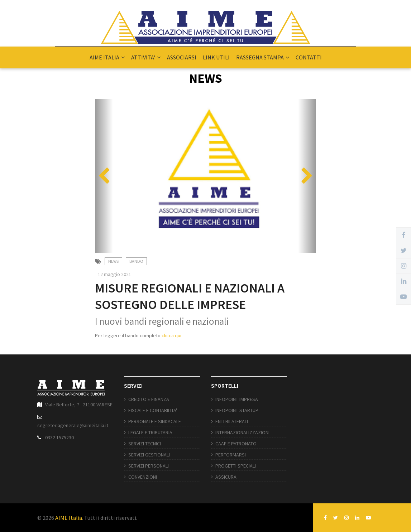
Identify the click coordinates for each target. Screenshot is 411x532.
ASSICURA (226, 477)
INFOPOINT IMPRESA (237, 399)
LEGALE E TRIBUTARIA (150, 432)
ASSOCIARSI (182, 57)
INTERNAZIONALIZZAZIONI (242, 432)
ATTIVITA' (146, 57)
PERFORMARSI (231, 455)
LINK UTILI (216, 57)
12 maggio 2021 (114, 274)
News (113, 261)
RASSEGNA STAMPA (263, 57)
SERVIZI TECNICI (145, 444)
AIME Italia (69, 518)
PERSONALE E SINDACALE (155, 421)
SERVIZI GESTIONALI (149, 455)
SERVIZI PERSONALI (149, 466)
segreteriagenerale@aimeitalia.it (73, 425)
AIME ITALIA (107, 57)
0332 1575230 (59, 437)
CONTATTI (309, 57)
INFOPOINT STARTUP (237, 410)
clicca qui (171, 335)
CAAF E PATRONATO (236, 444)
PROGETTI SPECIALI (236, 466)
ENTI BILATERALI (232, 421)
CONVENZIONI (143, 477)
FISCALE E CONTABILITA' (153, 410)
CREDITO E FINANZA (149, 399)
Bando (136, 261)
